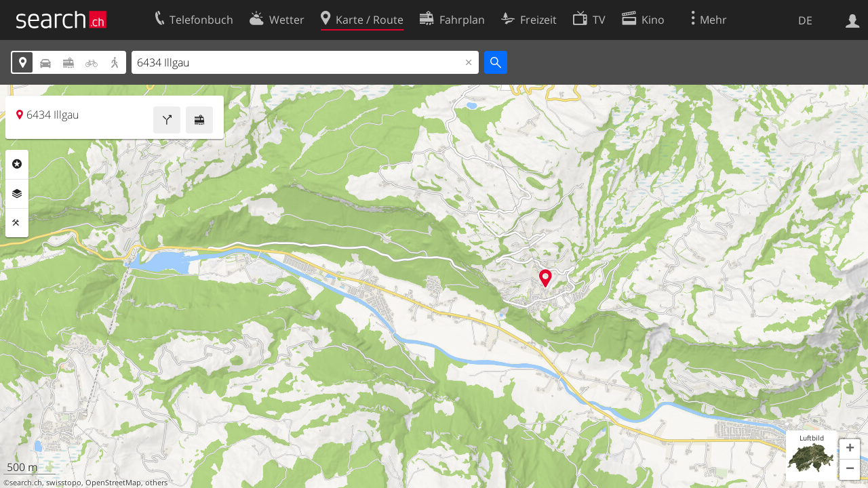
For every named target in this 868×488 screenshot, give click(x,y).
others (156, 483)
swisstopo (64, 483)
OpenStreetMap (113, 483)
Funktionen (17, 223)
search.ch (26, 483)
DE (805, 20)
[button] (850, 449)
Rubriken (17, 164)
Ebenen (17, 194)
